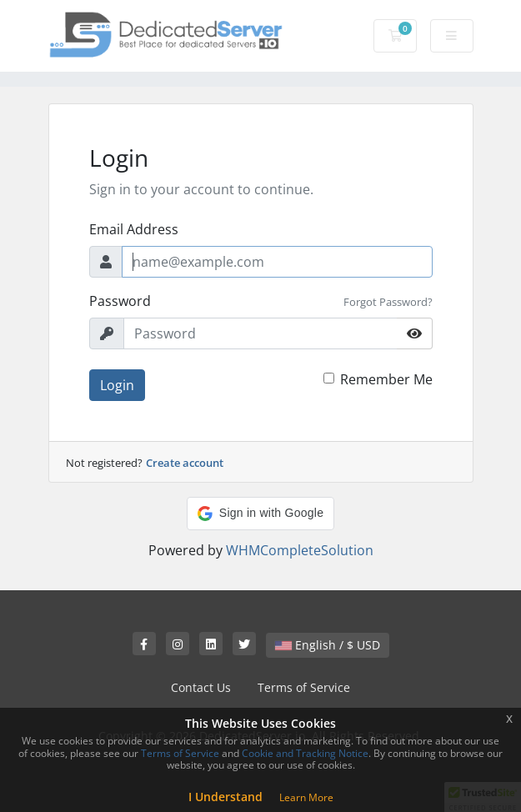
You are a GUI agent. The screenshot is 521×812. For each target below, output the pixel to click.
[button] (260, 514)
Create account (185, 463)
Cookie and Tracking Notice (305, 753)
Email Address (134, 229)
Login (117, 385)
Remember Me (386, 379)
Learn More (306, 797)
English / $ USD (328, 645)
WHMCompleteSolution (300, 550)
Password (120, 301)
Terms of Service (304, 687)
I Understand (225, 797)
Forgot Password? (388, 302)
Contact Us (201, 687)
